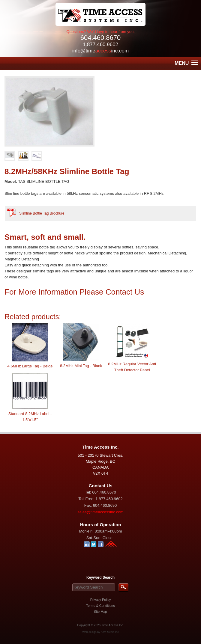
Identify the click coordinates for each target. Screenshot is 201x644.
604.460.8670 (101, 38)
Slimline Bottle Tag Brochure (42, 213)
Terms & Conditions (100, 606)
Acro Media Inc (110, 632)
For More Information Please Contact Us (75, 292)
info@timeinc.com (100, 51)
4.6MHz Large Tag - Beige (30, 366)
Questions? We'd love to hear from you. (100, 32)
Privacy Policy (100, 600)
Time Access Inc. (113, 625)
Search (123, 588)
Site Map (100, 612)
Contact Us (100, 486)
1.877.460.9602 (100, 45)
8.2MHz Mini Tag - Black (81, 366)
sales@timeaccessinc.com (100, 512)
